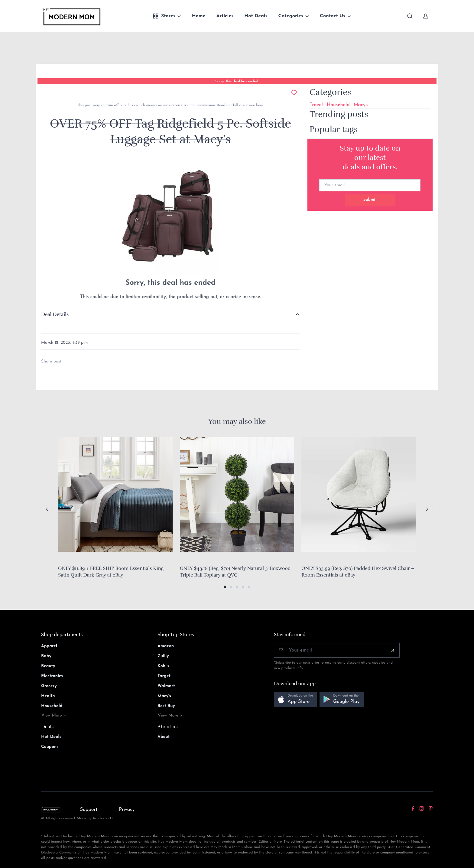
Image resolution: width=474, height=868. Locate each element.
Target (164, 676)
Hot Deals (256, 16)
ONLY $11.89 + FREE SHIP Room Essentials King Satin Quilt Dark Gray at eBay (111, 572)
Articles (225, 16)
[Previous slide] (47, 509)
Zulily (163, 656)
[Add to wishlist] (294, 93)
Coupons (50, 747)
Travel (316, 105)
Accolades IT (103, 818)
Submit (370, 200)
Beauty (48, 666)
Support (89, 810)
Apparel (49, 646)
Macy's (361, 105)
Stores (164, 16)
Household (338, 105)
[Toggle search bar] (410, 16)
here (259, 105)
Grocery (49, 686)
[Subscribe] (392, 650)
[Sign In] (426, 16)
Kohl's (163, 666)
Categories (291, 16)
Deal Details (55, 314)
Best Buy (166, 706)
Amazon (166, 646)
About (164, 737)
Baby (46, 656)
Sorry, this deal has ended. (237, 81)
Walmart (166, 686)
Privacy (127, 810)
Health (48, 696)
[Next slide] (427, 509)
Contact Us (333, 16)
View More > (54, 715)
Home (199, 16)
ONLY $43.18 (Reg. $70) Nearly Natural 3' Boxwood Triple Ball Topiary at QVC (235, 572)
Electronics (52, 676)
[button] (225, 587)
